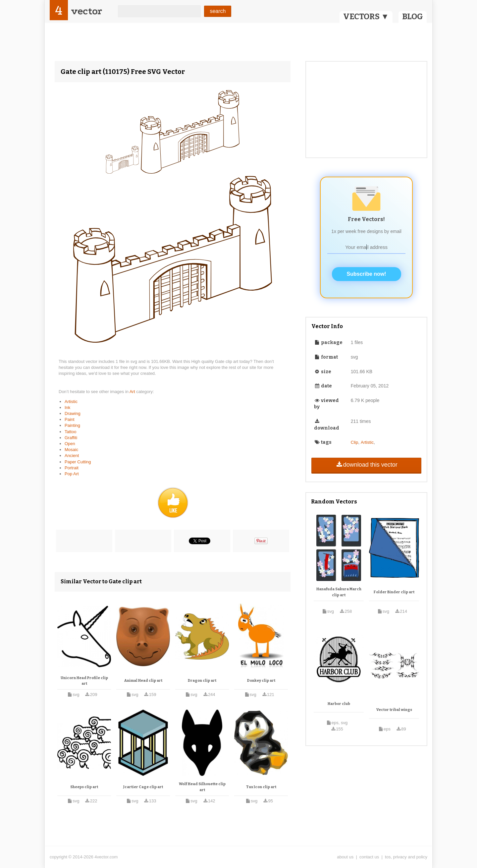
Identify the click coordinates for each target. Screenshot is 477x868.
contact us (369, 857)
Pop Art (72, 474)
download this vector (366, 465)
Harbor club (339, 704)
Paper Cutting (78, 462)
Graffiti (71, 438)
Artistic (71, 402)
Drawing (73, 413)
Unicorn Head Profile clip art (84, 681)
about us (345, 857)
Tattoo (70, 432)
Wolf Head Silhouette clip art (202, 787)
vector (86, 11)
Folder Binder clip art (394, 592)
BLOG (413, 17)
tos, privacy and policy (406, 857)
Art (133, 392)
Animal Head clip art (143, 681)
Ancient (72, 456)
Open (70, 444)
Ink (67, 407)
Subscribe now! (367, 274)
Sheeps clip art (84, 787)
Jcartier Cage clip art (143, 787)
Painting (72, 425)
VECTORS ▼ (366, 17)
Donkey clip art (261, 681)
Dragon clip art (202, 681)
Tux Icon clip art (261, 787)
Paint (70, 419)
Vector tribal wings (394, 710)
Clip (354, 442)
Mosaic (71, 450)
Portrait (72, 468)
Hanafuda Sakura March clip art (339, 592)
